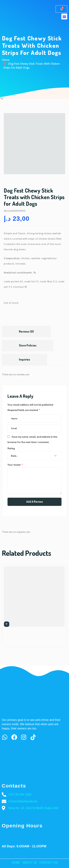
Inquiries (24, 359)
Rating (11, 448)
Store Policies (28, 345)
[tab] (26, 332)
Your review (15, 465)
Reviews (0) (26, 331)
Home (6, 60)
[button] (64, 16)
